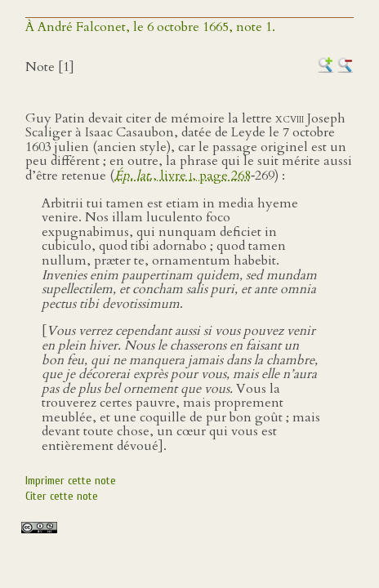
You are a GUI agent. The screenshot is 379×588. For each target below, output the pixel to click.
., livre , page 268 (183, 176)
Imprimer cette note (71, 481)
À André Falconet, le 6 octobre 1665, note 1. (150, 27)
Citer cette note (62, 496)
